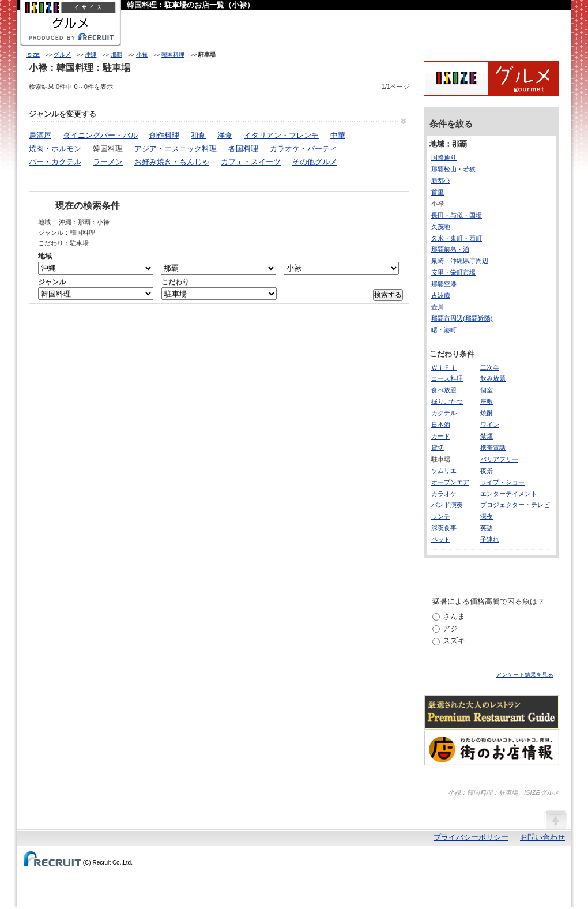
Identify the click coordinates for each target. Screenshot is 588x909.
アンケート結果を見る (525, 675)
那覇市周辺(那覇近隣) (462, 318)
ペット (441, 539)
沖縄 (91, 55)
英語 (487, 528)
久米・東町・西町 (457, 238)
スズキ (454, 641)
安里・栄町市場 (453, 272)
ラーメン (108, 162)
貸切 (438, 448)
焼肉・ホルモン (55, 149)
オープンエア (450, 482)
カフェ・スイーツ (251, 162)
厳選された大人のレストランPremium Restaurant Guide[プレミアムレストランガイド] (492, 712)
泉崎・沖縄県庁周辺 (460, 261)
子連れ (490, 539)
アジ (450, 628)
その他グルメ (315, 162)
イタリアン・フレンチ (281, 135)
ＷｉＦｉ (444, 367)
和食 (198, 135)
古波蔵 (441, 295)
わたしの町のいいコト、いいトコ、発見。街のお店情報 (492, 748)
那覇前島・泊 (450, 249)
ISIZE (33, 55)
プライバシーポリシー (471, 837)
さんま (454, 616)
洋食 (225, 135)
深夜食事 (444, 528)
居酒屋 (40, 135)
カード (441, 436)
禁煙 (487, 436)
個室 (487, 390)
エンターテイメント (509, 494)
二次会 (490, 367)
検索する (388, 295)
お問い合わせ (542, 837)
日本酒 (441, 425)
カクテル (444, 413)
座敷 (487, 401)
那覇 (116, 55)
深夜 (487, 516)
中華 (338, 135)
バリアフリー (499, 459)
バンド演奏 (447, 505)
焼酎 (487, 413)
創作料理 (164, 135)
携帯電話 (493, 448)
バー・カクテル (55, 162)
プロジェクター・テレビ (515, 505)
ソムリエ (444, 471)
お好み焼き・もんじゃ (172, 162)
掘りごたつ (447, 401)
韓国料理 (173, 55)
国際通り (444, 157)
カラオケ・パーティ (304, 149)
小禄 (142, 55)
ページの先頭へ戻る (555, 819)
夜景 (487, 471)
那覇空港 (444, 284)
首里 (438, 192)
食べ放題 (444, 390)
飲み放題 (493, 378)
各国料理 (243, 149)
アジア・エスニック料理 (176, 149)
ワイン (490, 425)
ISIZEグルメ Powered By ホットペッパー (491, 78)
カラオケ (444, 494)
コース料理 (447, 378)
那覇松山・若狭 (453, 169)
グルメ (62, 55)
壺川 (438, 307)
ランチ (441, 516)
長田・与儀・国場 (457, 215)
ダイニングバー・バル (100, 135)
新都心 (441, 181)
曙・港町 (444, 330)
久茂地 (441, 227)
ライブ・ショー (502, 482)
